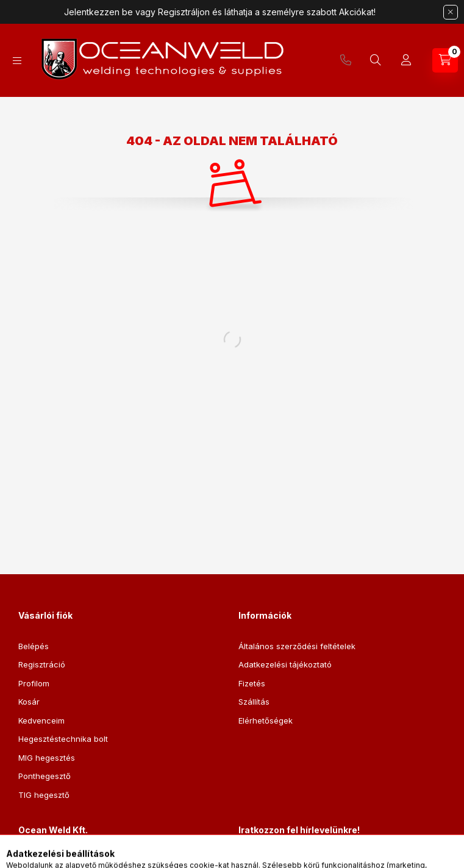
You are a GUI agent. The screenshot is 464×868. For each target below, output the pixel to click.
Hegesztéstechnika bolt (63, 739)
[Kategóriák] (17, 61)
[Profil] (406, 60)
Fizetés (252, 683)
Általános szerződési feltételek (297, 646)
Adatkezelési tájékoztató (285, 664)
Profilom (34, 683)
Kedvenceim (41, 720)
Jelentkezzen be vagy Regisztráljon (137, 12)
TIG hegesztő (44, 795)
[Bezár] (451, 12)
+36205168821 (346, 60)
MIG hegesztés (47, 758)
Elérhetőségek (266, 720)
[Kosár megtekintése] (445, 60)
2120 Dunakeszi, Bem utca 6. (87, 861)
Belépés (34, 646)
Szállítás (254, 702)
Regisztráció (42, 664)
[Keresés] (376, 60)
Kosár (29, 702)
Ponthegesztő (45, 776)
